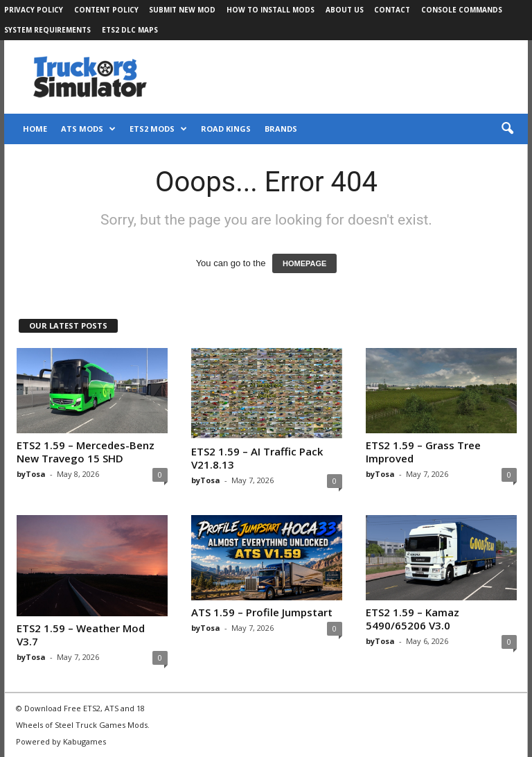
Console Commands (462, 10)
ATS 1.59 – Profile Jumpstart (262, 612)
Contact (392, 10)
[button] (507, 129)
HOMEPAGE (304, 263)
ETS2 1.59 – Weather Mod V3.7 (81, 635)
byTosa (31, 474)
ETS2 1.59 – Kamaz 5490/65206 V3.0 (413, 619)
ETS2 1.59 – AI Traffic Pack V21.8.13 (257, 458)
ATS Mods (88, 129)
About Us (345, 10)
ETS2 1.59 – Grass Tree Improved (423, 452)
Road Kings (226, 129)
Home (35, 129)
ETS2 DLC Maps (130, 30)
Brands (281, 129)
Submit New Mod (182, 10)
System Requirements (47, 30)
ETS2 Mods (158, 129)
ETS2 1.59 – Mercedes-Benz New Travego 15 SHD (86, 452)
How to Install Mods (271, 10)
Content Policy (106, 10)
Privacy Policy (34, 10)
